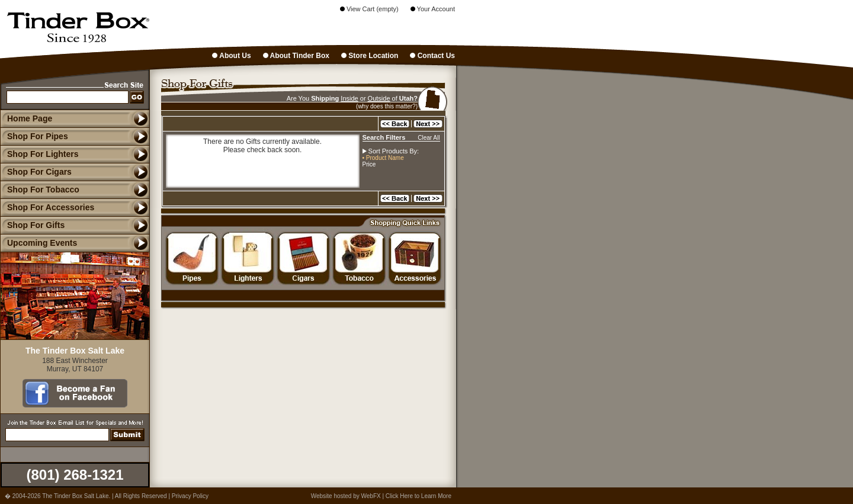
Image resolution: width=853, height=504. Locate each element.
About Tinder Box (296, 56)
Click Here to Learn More (419, 496)
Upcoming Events (39, 243)
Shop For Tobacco (40, 190)
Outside (379, 98)
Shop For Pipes (34, 136)
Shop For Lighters (39, 154)
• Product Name (383, 158)
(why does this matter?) (387, 106)
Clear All (429, 138)
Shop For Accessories (47, 207)
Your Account (433, 9)
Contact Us (432, 56)
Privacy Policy (190, 496)
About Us (231, 56)
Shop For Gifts (32, 225)
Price (369, 164)
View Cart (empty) (369, 9)
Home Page (30, 118)
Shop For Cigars (36, 172)
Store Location (370, 56)
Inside (349, 98)
